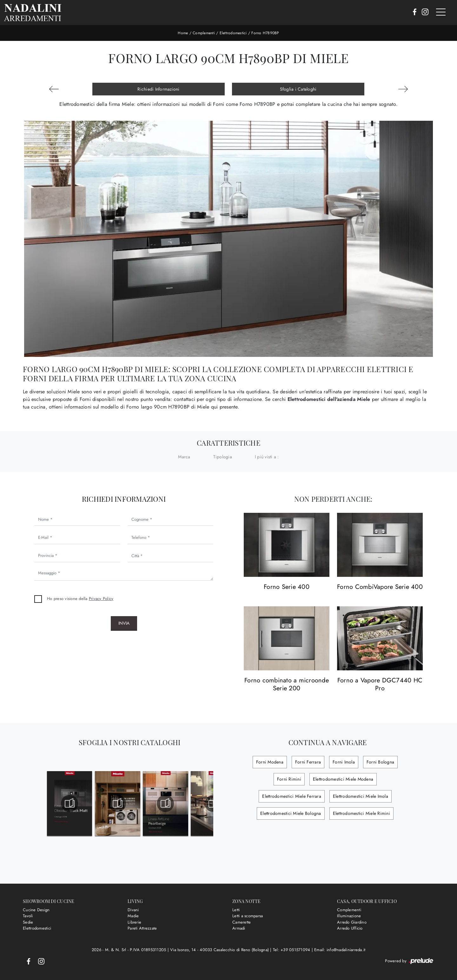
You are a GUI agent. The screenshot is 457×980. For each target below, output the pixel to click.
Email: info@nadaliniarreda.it (340, 950)
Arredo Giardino (352, 922)
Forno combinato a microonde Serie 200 (287, 684)
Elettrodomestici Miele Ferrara (292, 796)
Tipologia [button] (223, 457)
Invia (124, 623)
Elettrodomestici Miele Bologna (291, 813)
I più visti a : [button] (267, 457)
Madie (133, 916)
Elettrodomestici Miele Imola (361, 796)
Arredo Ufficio (350, 928)
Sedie (28, 922)
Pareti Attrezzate (142, 928)
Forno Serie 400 (287, 587)
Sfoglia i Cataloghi (298, 89)
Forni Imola (344, 762)
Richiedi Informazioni (158, 89)
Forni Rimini (289, 779)
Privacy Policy (101, 599)
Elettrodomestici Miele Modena (343, 779)
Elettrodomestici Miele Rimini (361, 813)
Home (183, 33)
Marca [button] (184, 457)
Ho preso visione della (80, 599)
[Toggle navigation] (441, 12)
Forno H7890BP (265, 33)
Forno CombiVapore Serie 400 (380, 587)
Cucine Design (36, 910)
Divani (133, 910)
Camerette (242, 922)
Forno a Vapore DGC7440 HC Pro (380, 684)
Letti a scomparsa (248, 916)
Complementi (204, 33)
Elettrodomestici (233, 33)
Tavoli (28, 916)
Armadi (239, 928)
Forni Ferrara (308, 762)
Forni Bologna (380, 762)
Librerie (134, 922)
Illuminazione (349, 916)
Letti (236, 910)
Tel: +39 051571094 (292, 950)
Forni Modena (270, 762)
